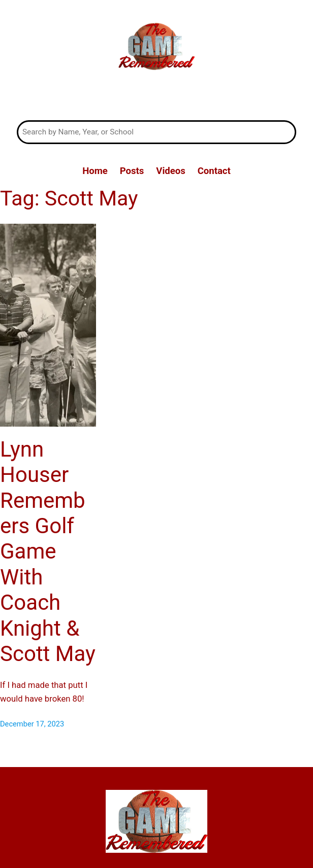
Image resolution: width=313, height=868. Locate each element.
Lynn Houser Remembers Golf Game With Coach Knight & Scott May (48, 551)
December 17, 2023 (32, 724)
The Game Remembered (156, 97)
